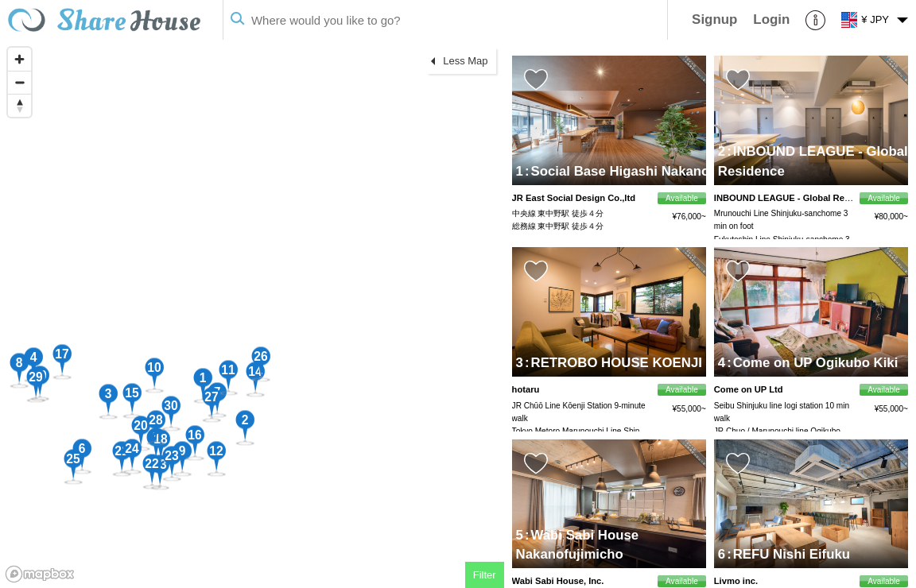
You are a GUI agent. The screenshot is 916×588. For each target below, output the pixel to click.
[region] (252, 314)
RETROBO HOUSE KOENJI (613, 363)
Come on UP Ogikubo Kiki (812, 363)
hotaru (526, 389)
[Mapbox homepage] (40, 574)
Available (682, 198)
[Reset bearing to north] (19, 105)
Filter (485, 575)
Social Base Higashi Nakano (617, 171)
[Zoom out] (19, 82)
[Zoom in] (19, 59)
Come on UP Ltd (749, 389)
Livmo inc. (736, 581)
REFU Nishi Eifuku (788, 554)
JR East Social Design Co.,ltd (574, 198)
